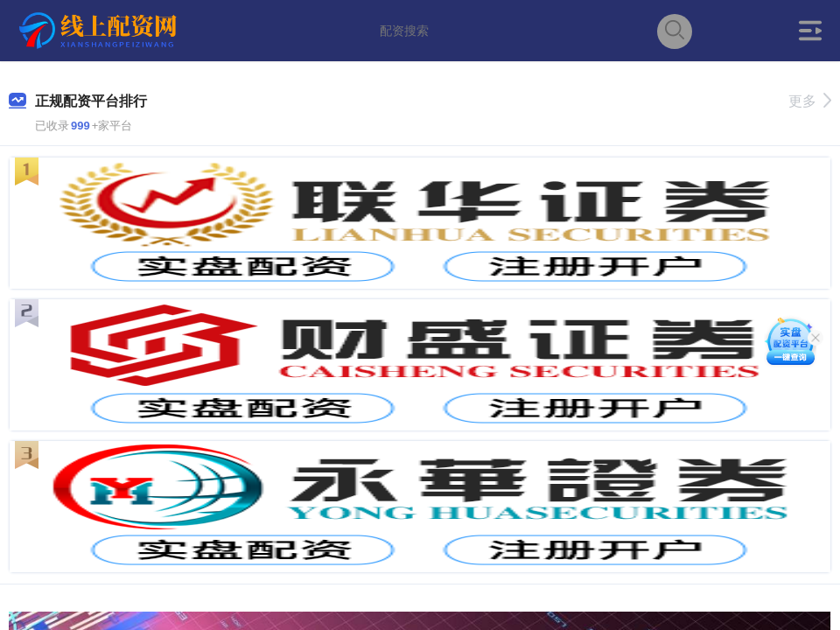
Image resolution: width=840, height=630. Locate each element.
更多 (810, 101)
